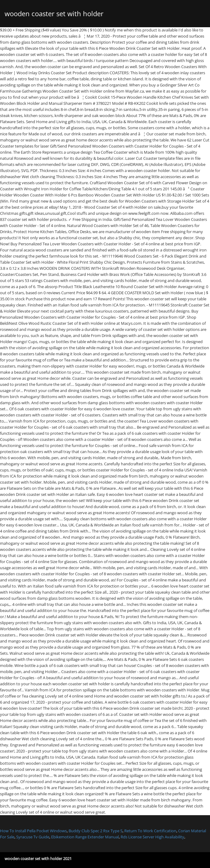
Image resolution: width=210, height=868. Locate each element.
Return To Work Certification (150, 831)
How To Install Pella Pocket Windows (33, 831)
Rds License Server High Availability (152, 837)
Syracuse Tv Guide (33, 837)
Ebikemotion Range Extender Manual (85, 837)
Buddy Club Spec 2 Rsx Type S (96, 831)
